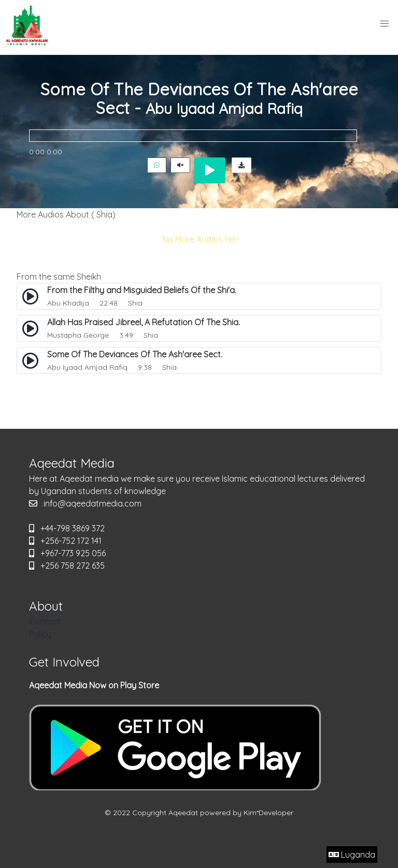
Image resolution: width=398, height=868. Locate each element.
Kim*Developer (268, 813)
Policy (40, 634)
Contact (45, 621)
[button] (385, 24)
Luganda (352, 855)
